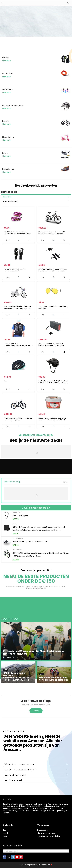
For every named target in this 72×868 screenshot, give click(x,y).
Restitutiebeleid (13, 780)
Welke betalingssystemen (19, 764)
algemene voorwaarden (47, 833)
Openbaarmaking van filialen (48, 836)
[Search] (69, 3)
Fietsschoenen (18, 538)
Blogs (5, 836)
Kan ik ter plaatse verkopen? (21, 770)
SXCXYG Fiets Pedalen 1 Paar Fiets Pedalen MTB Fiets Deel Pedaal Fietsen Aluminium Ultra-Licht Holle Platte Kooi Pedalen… (17, 235)
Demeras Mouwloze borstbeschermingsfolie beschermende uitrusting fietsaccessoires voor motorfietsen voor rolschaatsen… (18, 346)
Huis (4, 830)
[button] (36, 764)
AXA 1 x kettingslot (21, 516)
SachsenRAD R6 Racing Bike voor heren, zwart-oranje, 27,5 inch (18, 419)
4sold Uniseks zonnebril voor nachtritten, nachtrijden (53, 307)
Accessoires (17, 512)
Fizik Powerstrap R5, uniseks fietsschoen (30, 542)
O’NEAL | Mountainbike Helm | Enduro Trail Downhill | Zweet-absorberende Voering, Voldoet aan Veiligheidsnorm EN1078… (53, 383)
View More (6, 60)
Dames (15, 524)
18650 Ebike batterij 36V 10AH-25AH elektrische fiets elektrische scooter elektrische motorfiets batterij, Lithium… (52, 345)
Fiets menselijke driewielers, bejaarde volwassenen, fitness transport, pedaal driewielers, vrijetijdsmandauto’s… (17, 308)
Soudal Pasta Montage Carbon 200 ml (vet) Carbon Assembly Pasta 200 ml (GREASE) (52, 420)
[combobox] (36, 851)
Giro (5, 381)
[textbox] (36, 851)
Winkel (5, 833)
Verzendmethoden (15, 775)
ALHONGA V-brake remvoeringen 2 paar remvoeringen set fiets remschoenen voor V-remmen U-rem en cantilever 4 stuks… (53, 272)
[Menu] (3, 3)
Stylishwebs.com (42, 865)
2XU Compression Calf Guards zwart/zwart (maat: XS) (14, 270)
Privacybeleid (42, 830)
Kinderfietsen (17, 550)
